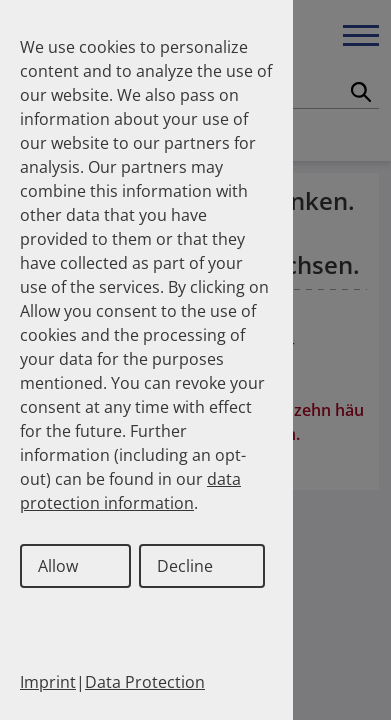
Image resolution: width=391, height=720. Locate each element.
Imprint (48, 682)
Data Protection (145, 682)
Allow (58, 566)
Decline (185, 566)
